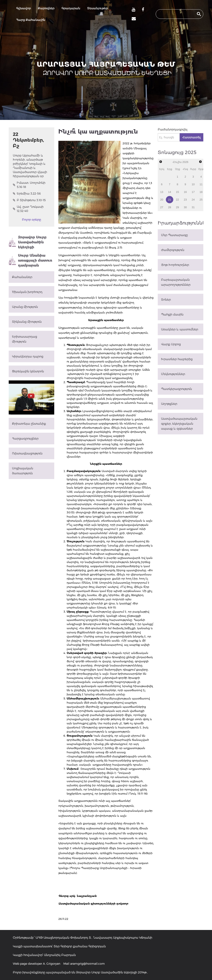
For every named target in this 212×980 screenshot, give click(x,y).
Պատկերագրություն (176, 389)
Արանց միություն (25, 307)
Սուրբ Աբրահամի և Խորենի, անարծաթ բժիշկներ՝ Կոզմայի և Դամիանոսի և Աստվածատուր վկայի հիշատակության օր (30, 166)
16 (185, 192)
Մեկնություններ (173, 374)
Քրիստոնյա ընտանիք (29, 424)
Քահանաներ (22, 277)
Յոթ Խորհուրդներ (175, 265)
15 (177, 192)
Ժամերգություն (173, 250)
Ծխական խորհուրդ (27, 292)
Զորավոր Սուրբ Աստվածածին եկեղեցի (28, 242)
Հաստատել (192, 137)
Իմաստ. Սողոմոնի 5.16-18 (29, 185)
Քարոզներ (46, 8)
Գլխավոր (23, 8)
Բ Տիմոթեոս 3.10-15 (29, 200)
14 (170, 192)
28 (170, 207)
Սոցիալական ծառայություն (23, 471)
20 (162, 200)
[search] (176, 14)
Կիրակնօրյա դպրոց (28, 356)
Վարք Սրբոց (171, 344)
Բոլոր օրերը (31, 220)
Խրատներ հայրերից (177, 359)
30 (185, 207)
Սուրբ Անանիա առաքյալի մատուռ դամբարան (30, 260)
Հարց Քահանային (31, 20)
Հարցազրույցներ (25, 439)
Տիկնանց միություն (27, 322)
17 (193, 192)
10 (193, 184)
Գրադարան (71, 8)
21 (170, 200)
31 (193, 207)
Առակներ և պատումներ (180, 329)
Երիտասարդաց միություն (25, 339)
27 (162, 207)
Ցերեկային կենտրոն (28, 371)
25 (201, 200)
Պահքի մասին (172, 314)
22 (177, 200)
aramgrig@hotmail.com (87, 964)
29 (177, 207)
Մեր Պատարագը (174, 235)
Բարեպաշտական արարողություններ (176, 282)
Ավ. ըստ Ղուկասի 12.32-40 (28, 209)
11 (201, 184)
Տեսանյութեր (98, 8)
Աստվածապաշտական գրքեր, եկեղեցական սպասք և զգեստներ (179, 424)
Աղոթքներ (169, 404)
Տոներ (166, 300)
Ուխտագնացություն (27, 453)
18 (201, 192)
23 (185, 200)
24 (193, 200)
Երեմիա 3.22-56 (27, 194)
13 (162, 192)
